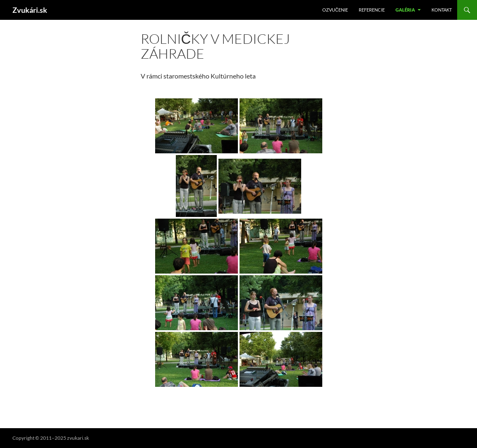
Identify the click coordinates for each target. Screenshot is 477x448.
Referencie (372, 10)
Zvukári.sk (30, 10)
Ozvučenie (335, 10)
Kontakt (442, 10)
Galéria (405, 10)
